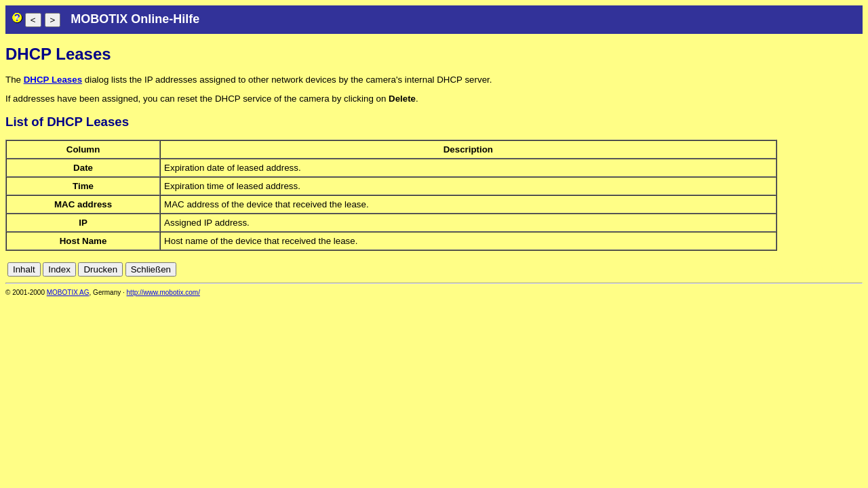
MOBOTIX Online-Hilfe (135, 19)
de (782, 269)
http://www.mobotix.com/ (163, 292)
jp (844, 269)
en (796, 269)
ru (856, 269)
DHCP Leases (53, 80)
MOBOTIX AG (68, 292)
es (811, 269)
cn (766, 269)
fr (823, 269)
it (833, 269)
